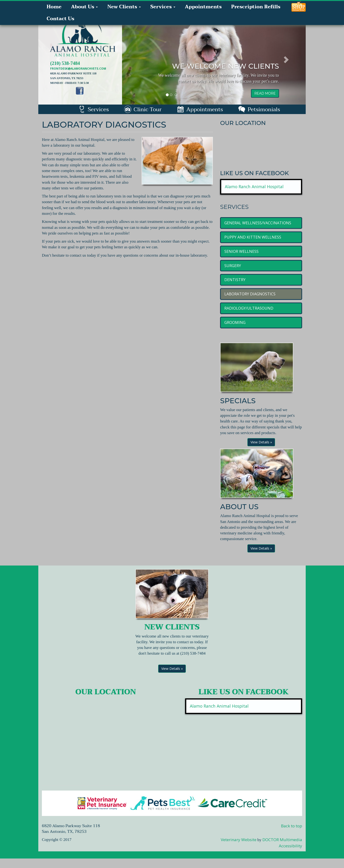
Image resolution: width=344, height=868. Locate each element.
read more (265, 93)
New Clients (124, 7)
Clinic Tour (143, 109)
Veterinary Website (239, 840)
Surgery (233, 266)
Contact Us (60, 19)
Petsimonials (259, 109)
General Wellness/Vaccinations (258, 223)
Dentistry (235, 280)
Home (54, 7)
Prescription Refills (256, 7)
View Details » (261, 442)
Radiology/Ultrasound (249, 308)
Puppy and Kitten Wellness (253, 237)
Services (163, 7)
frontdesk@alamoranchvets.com (78, 69)
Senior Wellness (241, 251)
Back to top (292, 826)
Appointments (203, 7)
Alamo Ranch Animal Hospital (254, 187)
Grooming (235, 322)
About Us (84, 7)
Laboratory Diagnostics (250, 294)
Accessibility (290, 846)
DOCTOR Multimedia (282, 840)
